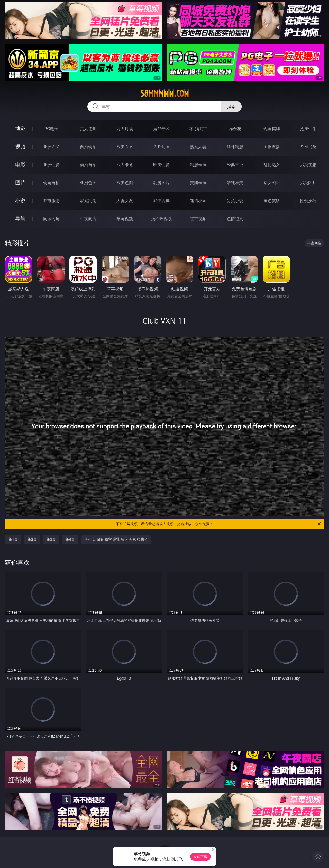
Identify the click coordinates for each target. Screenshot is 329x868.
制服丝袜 (198, 165)
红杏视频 (198, 219)
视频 (20, 147)
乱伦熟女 (272, 165)
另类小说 (235, 201)
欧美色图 (125, 183)
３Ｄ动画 (161, 147)
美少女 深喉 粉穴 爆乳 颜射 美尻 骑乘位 (116, 539)
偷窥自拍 (51, 183)
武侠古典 (161, 201)
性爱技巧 (308, 201)
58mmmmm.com (164, 93)
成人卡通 (125, 165)
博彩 (20, 129)
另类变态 (308, 165)
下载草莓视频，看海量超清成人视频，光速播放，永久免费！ (219, 524)
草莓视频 (125, 219)
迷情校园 (198, 201)
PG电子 (51, 129)
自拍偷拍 (88, 147)
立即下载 (200, 857)
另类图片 (308, 183)
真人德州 (88, 129)
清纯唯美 (235, 183)
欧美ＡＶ (125, 147)
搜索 (231, 107)
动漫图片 (161, 183)
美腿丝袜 (198, 183)
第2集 (32, 539)
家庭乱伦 (88, 201)
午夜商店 (88, 219)
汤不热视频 (161, 219)
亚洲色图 (88, 183)
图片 (20, 182)
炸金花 (235, 129)
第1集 (13, 539)
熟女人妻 (198, 147)
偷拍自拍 (88, 165)
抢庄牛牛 (308, 129)
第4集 (70, 539)
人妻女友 (125, 201)
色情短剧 (235, 219)
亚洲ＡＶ (51, 147)
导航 (20, 218)
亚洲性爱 (51, 165)
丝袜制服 (235, 147)
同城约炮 (51, 219)
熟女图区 (272, 183)
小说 (20, 200)
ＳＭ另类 (308, 147)
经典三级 (235, 165)
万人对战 (125, 129)
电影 (20, 164)
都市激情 (51, 201)
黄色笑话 (272, 201)
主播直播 (272, 147)
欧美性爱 (161, 165)
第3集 (51, 539)
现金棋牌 (272, 129)
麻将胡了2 (198, 129)
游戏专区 (161, 129)
